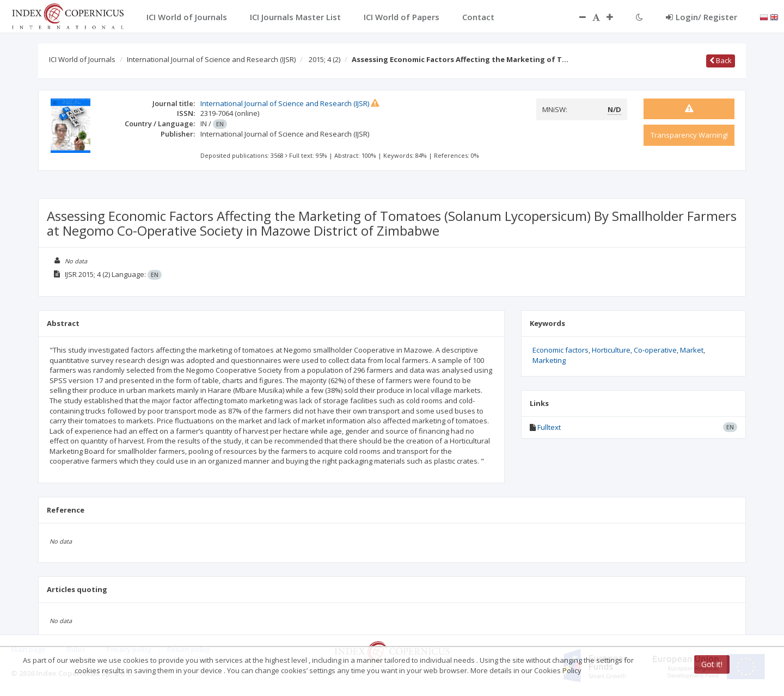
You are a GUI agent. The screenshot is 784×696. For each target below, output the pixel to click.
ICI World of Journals (82, 59)
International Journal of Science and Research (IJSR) (211, 59)
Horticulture (611, 350)
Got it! (712, 664)
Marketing (549, 360)
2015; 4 (324, 59)
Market (692, 350)
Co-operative (655, 350)
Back (721, 60)
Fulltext (549, 427)
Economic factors (561, 350)
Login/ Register (702, 17)
